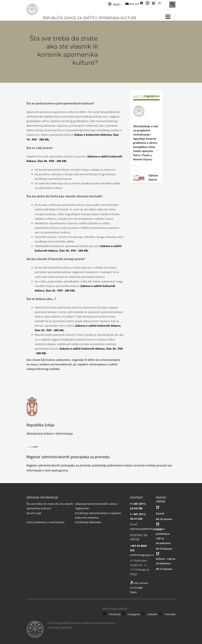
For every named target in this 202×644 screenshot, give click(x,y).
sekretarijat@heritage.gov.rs (148, 529)
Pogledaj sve (152, 96)
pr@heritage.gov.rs (142, 555)
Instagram (131, 614)
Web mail (132, 4)
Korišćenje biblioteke (88, 522)
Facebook (112, 614)
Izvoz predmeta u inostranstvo (46, 522)
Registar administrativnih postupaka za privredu (68, 457)
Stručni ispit (34, 513)
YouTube (167, 614)
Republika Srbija (41, 425)
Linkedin (149, 614)
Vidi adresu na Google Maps (139, 588)
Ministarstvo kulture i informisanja (50, 434)
